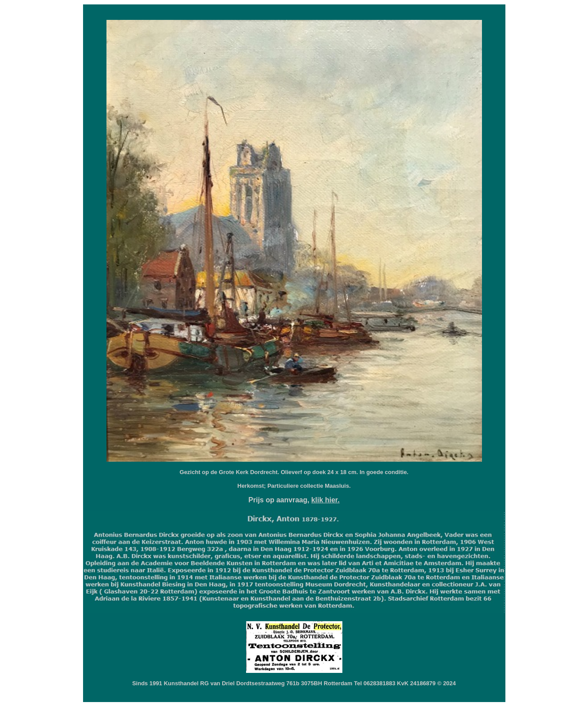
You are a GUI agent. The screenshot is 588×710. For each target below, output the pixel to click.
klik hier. (326, 500)
